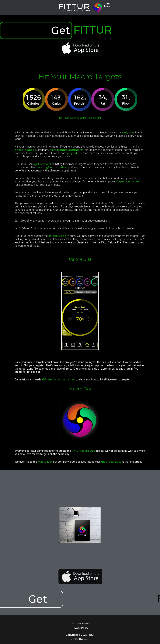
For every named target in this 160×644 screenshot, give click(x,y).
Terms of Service (80, 624)
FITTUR (93, 30)
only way (106, 160)
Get (61, 30)
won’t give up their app (66, 179)
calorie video (68, 215)
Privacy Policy (80, 628)
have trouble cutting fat (73, 169)
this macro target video (69, 376)
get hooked (60, 177)
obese (48, 169)
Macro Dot (62, 460)
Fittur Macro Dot (82, 454)
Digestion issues (105, 186)
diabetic (54, 169)
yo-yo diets (77, 171)
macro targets (96, 460)
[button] (108, 4)
